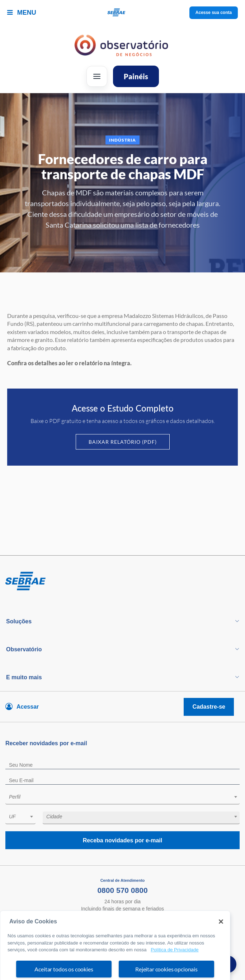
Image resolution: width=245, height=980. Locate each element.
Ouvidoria (123, 923)
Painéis (136, 76)
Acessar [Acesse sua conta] (28, 707)
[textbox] (126, 797)
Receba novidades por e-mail (122, 840)
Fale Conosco (122, 916)
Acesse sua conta (214, 13)
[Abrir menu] (97, 76)
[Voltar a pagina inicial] (122, 13)
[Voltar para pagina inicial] (122, 581)
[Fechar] (221, 938)
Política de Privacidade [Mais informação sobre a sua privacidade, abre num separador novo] (175, 966)
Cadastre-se (209, 707)
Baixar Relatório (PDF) (123, 442)
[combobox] (122, 798)
